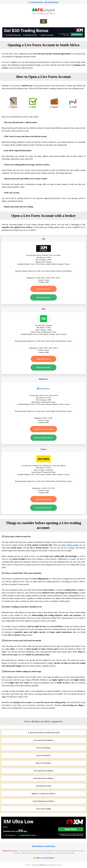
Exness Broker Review (43, 508)
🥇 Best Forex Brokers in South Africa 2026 (43, 733)
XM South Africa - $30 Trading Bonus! (45, 2)
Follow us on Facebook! (45, 858)
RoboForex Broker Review (44, 438)
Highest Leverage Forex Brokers (43, 794)
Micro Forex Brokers (44, 763)
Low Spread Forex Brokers (43, 740)
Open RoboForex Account (43, 429)
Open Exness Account (43, 499)
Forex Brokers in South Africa (44, 846)
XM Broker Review (43, 297)
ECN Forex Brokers (43, 748)
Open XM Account (43, 289)
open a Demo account (70, 545)
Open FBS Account (44, 359)
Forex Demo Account (44, 786)
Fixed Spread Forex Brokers (43, 778)
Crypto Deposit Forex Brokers (43, 801)
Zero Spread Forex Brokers (43, 771)
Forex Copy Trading (43, 809)
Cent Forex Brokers (44, 755)
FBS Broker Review (44, 368)
